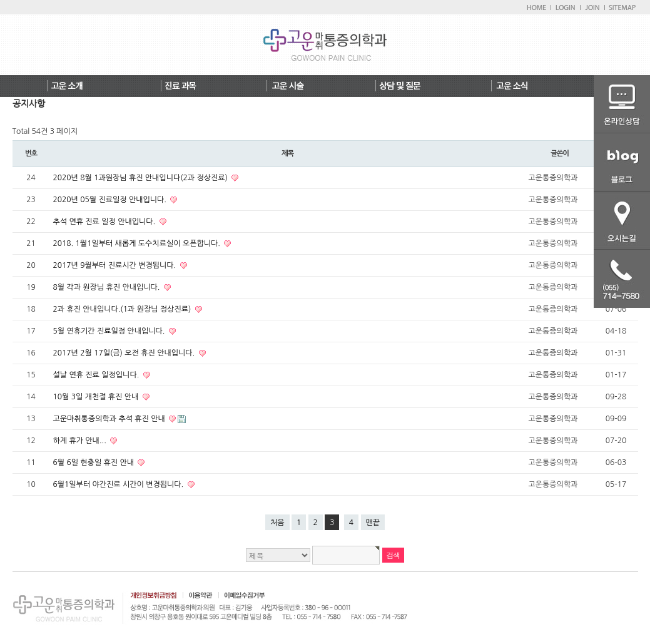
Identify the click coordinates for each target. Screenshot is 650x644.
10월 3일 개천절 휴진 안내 (97, 397)
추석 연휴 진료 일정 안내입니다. (105, 222)
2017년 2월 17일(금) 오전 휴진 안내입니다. (125, 353)
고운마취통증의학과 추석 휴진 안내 (110, 419)
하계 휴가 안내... (81, 441)
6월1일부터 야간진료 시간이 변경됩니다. (119, 484)
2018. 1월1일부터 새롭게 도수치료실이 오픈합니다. (138, 243)
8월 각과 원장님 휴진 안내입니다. (108, 287)
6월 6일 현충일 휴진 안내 (95, 463)
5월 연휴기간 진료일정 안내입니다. (110, 331)
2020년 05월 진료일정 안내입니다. (111, 200)
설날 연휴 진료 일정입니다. (97, 375)
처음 (277, 523)
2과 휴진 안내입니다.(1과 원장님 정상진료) (123, 309)
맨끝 (373, 523)
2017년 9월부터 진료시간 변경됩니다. (116, 265)
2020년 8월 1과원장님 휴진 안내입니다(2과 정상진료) (142, 178)
